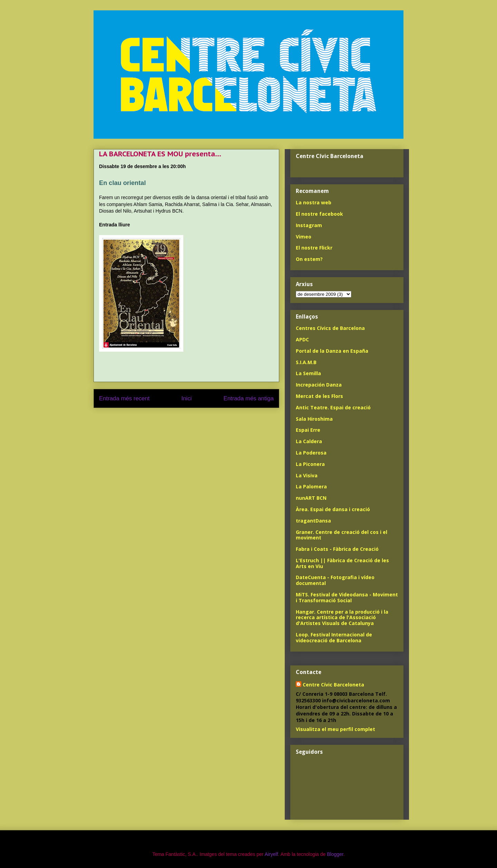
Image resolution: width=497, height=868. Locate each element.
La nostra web (314, 202)
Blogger (335, 854)
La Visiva (307, 475)
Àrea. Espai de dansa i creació (333, 509)
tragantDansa (313, 521)
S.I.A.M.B (306, 362)
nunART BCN (311, 498)
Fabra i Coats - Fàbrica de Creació (337, 549)
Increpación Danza (319, 385)
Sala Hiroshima (314, 419)
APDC (302, 339)
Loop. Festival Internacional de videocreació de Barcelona (334, 637)
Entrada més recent (124, 398)
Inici (187, 398)
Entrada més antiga (248, 398)
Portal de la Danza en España (332, 351)
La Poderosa (311, 453)
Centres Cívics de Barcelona (330, 328)
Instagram (309, 225)
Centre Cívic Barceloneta (333, 685)
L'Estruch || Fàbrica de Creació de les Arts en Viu (342, 563)
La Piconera (310, 464)
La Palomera (311, 486)
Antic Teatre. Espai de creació (333, 407)
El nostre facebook (319, 214)
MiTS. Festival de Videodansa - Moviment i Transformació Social (347, 597)
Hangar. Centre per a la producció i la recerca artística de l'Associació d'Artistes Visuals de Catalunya (342, 618)
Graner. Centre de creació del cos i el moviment (342, 535)
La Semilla (308, 373)
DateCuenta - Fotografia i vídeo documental (335, 580)
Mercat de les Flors (319, 396)
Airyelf (271, 854)
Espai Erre (308, 430)
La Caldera (309, 441)
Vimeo (304, 237)
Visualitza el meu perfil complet (335, 729)
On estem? (309, 259)
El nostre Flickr (314, 248)
